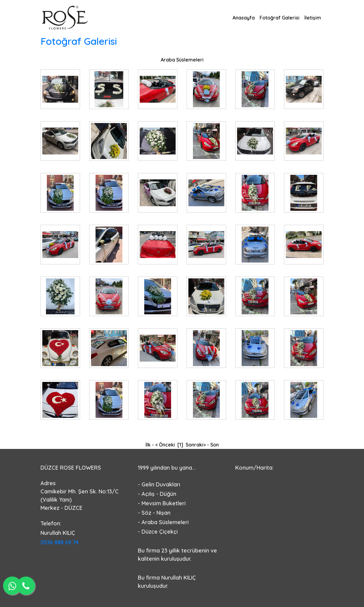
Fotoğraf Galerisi (280, 18)
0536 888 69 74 (60, 542)
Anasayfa (244, 18)
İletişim (313, 18)
